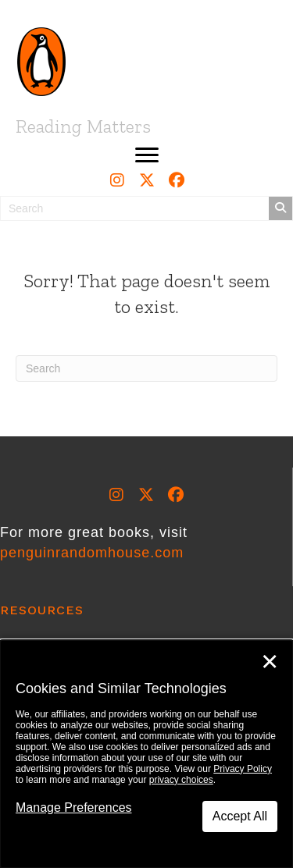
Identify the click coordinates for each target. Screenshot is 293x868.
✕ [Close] (270, 662)
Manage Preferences (74, 808)
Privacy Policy (243, 769)
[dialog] (146, 754)
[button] (147, 155)
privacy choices (181, 780)
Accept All (240, 816)
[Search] (146, 368)
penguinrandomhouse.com (92, 553)
